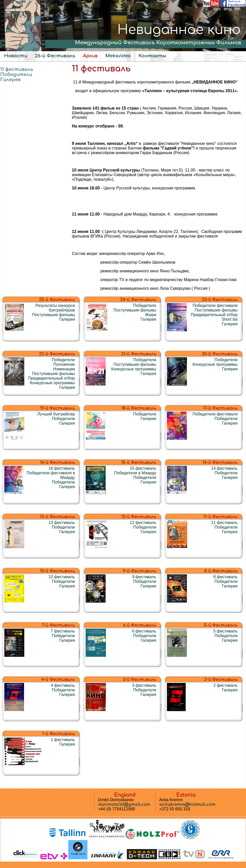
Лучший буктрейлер (56, 414)
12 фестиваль (143, 523)
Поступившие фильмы (54, 315)
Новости (16, 56)
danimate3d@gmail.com (124, 805)
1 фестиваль (63, 740)
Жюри (150, 315)
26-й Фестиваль (55, 56)
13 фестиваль (62, 523)
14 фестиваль (224, 468)
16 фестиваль (62, 468)
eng (228, 9)
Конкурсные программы (52, 383)
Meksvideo (118, 56)
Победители (16, 74)
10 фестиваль (62, 577)
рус (217, 9)
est (237, 9)
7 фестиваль (63, 631)
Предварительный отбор (214, 315)
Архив (90, 56)
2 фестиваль (225, 685)
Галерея (10, 80)
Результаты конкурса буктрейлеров (55, 308)
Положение (64, 364)
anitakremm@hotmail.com (187, 805)
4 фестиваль (63, 685)
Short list (230, 319)
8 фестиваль (225, 577)
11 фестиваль (17, 69)
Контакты (152, 56)
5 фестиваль (225, 631)
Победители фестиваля (215, 306)
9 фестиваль (144, 577)
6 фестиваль (144, 631)
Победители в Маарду (135, 473)
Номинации (64, 369)
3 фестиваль (144, 685)
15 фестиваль (143, 468)
